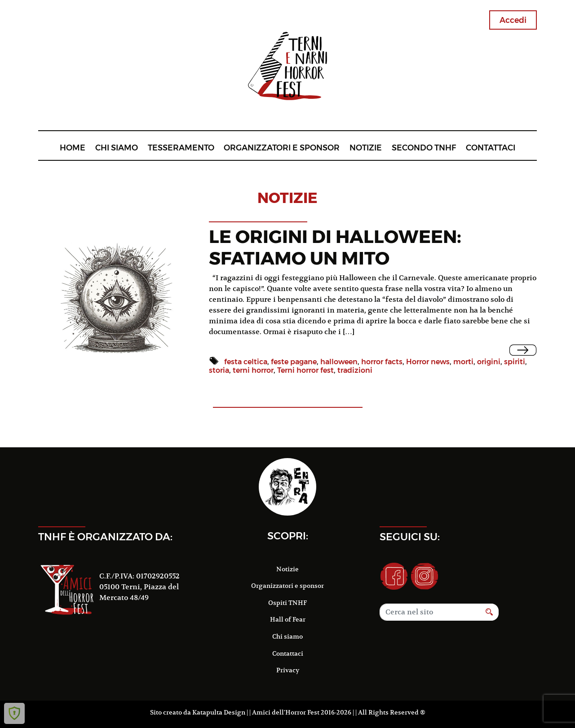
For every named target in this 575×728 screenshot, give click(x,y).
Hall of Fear (288, 619)
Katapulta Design (219, 712)
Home (73, 148)
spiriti (515, 362)
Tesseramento (181, 148)
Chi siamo (117, 148)
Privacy (288, 670)
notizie (287, 198)
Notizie (366, 148)
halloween (339, 362)
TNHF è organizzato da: (105, 537)
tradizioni (355, 370)
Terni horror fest (305, 370)
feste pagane (294, 362)
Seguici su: (410, 537)
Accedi (513, 20)
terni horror (253, 370)
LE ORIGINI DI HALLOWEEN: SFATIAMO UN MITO (335, 247)
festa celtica (246, 362)
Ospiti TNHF (287, 603)
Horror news (428, 362)
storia (219, 370)
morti (463, 362)
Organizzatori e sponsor (282, 148)
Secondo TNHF (424, 148)
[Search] (430, 612)
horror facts (382, 362)
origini (489, 362)
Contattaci (491, 148)
